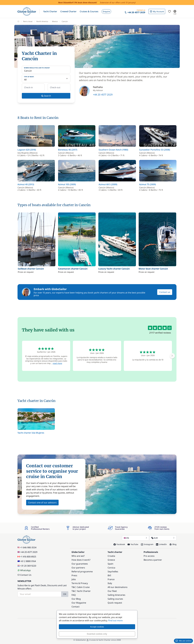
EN (136, 538)
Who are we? (78, 556)
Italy (110, 583)
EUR (163, 538)
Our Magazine (79, 603)
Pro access (149, 556)
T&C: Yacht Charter (81, 591)
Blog (173, 544)
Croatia (111, 556)
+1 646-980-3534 (27, 547)
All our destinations (118, 587)
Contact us (165, 292)
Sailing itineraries (116, 595)
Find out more (115, 620)
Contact (76, 607)
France (111, 579)
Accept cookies (97, 627)
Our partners (78, 568)
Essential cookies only (97, 634)
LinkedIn (161, 544)
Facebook (119, 544)
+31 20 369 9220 (27, 566)
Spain (110, 564)
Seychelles (113, 572)
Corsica (111, 568)
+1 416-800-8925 (27, 557)
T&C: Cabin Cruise (81, 587)
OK (65, 594)
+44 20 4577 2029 (103, 95)
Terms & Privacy (80, 583)
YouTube (133, 544)
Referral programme (82, 572)
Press (74, 575)
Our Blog (76, 599)
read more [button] (57, 363)
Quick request (115, 603)
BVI (109, 575)
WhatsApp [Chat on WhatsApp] (24, 570)
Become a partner (153, 560)
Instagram (147, 544)
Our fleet (112, 591)
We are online (183, 641)
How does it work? (81, 560)
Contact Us (24, 575)
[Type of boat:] (46, 79)
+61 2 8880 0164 (27, 561)
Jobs (74, 579)
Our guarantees (80, 564)
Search (46, 96)
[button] (50, 11)
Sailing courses (115, 599)
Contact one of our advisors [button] (42, 503)
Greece (111, 560)
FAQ (74, 595)
